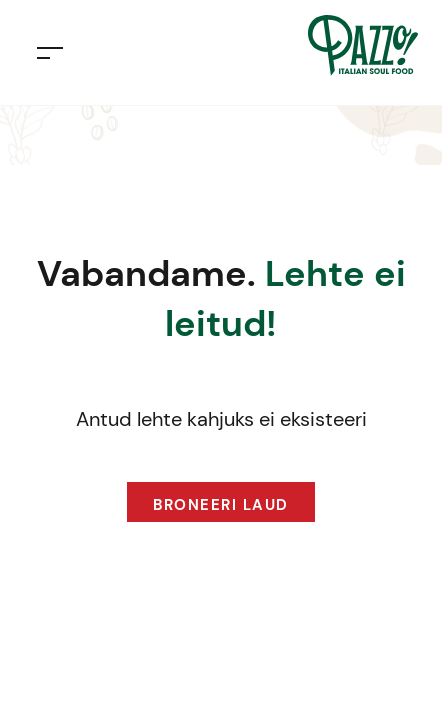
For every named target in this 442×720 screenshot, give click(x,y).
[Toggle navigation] (50, 52)
